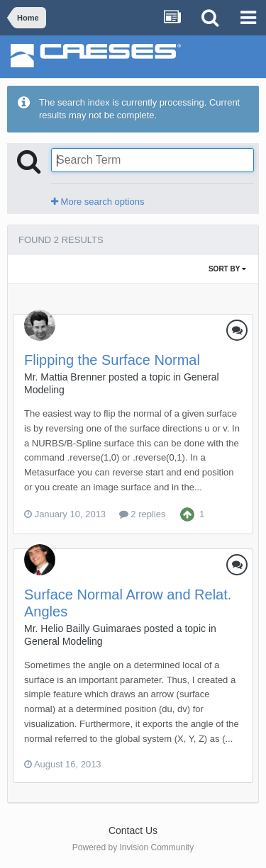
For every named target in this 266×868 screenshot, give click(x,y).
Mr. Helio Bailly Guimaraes (83, 629)
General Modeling (63, 641)
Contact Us (133, 830)
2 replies (143, 514)
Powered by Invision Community (133, 847)
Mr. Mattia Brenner (65, 377)
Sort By (227, 269)
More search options (98, 202)
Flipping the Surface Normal (112, 360)
